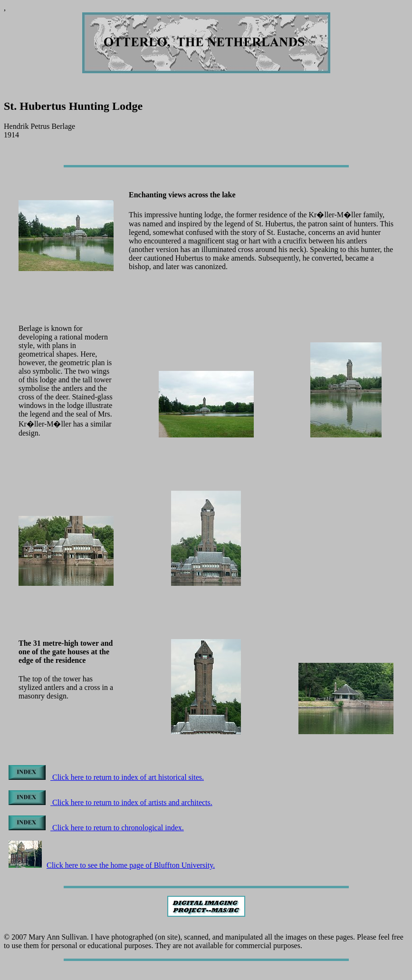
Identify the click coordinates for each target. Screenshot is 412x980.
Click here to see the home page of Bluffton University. (112, 865)
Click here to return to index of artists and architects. (110, 802)
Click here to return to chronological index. (96, 828)
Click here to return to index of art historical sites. (106, 777)
